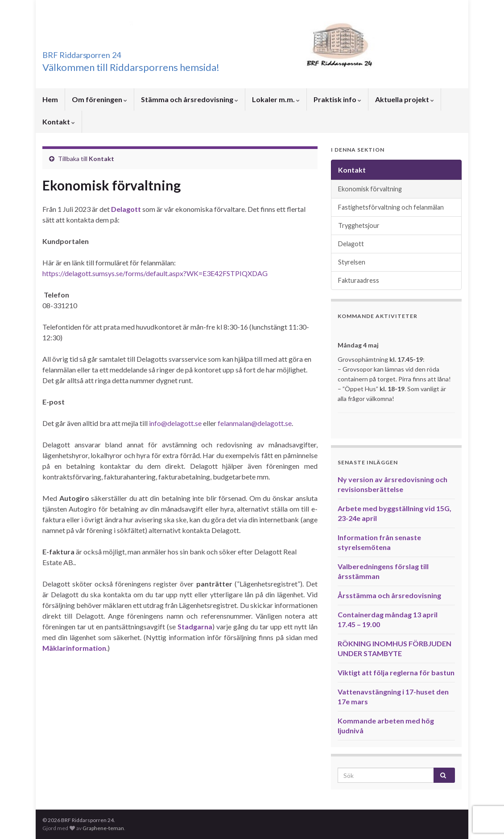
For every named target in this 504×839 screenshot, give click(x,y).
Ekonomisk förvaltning (370, 189)
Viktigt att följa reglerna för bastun (396, 672)
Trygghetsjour (359, 225)
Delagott (126, 209)
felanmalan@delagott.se (255, 423)
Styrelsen (352, 262)
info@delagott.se (175, 423)
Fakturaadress (359, 280)
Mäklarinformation (74, 648)
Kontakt (59, 122)
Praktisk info (337, 99)
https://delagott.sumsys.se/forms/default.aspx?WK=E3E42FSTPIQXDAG (155, 273)
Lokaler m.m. (276, 99)
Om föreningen (99, 99)
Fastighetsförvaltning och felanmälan (391, 207)
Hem (50, 99)
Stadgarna (195, 626)
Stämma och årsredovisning (190, 99)
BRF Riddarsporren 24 (107, 52)
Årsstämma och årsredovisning (389, 595)
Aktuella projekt (405, 99)
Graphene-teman (103, 828)
